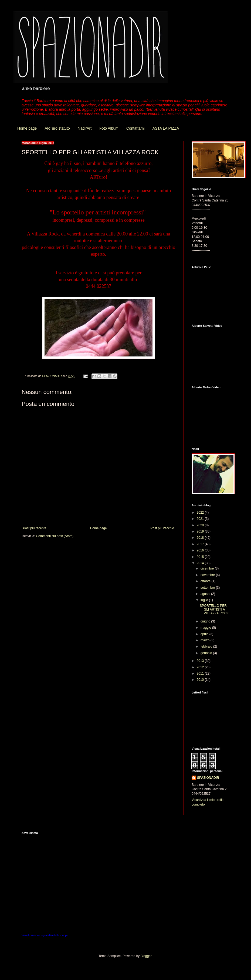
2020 (201, 525)
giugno (206, 621)
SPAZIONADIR (208, 778)
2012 (201, 667)
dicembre (208, 568)
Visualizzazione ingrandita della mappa (45, 935)
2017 (201, 544)
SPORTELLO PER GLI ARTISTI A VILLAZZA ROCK (214, 610)
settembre (208, 588)
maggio (206, 628)
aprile (205, 634)
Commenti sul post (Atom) (55, 536)
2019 (201, 531)
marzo (206, 640)
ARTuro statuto (57, 128)
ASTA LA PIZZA (166, 128)
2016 (201, 550)
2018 (201, 538)
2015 (201, 557)
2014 (201, 563)
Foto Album (109, 128)
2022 (201, 513)
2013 (201, 661)
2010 (201, 680)
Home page (27, 128)
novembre (208, 575)
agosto (206, 594)
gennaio (207, 653)
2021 (201, 519)
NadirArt (85, 128)
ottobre (206, 581)
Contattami (135, 128)
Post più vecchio (162, 528)
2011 (201, 673)
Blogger (146, 956)
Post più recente (35, 528)
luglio (205, 600)
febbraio (207, 646)
